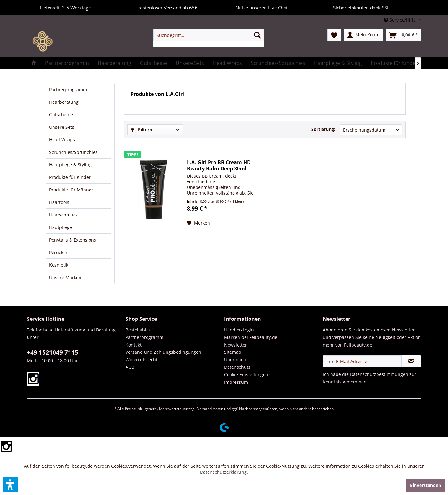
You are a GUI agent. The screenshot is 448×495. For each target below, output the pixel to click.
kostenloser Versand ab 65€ (161, 7)
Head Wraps (62, 140)
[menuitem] (209, 38)
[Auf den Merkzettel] (198, 223)
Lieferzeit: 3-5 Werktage (59, 7)
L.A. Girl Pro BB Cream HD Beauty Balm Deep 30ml (219, 165)
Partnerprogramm (68, 89)
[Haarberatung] (114, 63)
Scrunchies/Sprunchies (73, 152)
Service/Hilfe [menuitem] (400, 20)
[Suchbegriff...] (209, 35)
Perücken (59, 252)
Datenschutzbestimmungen (379, 374)
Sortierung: (323, 129)
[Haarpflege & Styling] (338, 63)
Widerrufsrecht (142, 360)
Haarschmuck (63, 215)
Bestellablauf (139, 330)
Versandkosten (210, 409)
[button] (10, 485)
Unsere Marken (65, 277)
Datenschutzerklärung (223, 472)
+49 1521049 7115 (53, 352)
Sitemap (233, 352)
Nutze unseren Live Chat (255, 7)
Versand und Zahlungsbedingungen (163, 352)
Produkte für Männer (71, 190)
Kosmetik (59, 265)
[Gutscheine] (153, 63)
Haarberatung (64, 102)
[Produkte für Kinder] (394, 63)
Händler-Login (239, 330)
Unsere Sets (62, 127)
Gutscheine (61, 115)
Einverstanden (426, 485)
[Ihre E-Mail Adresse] (362, 361)
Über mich (235, 360)
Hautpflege (61, 227)
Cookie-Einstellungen (246, 375)
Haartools (59, 202)
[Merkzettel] (334, 35)
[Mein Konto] (363, 35)
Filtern (142, 130)
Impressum (236, 382)
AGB (130, 367)
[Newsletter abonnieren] (411, 361)
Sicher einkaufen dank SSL (355, 7)
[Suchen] (257, 35)
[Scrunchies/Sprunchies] (278, 63)
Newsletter (236, 345)
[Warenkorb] (404, 35)
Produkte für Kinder (70, 177)
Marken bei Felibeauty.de (251, 337)
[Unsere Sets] (190, 63)
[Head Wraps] (227, 63)
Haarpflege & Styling (70, 165)
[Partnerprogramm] (67, 63)
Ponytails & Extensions (73, 240)
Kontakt (134, 345)
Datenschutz (237, 367)
